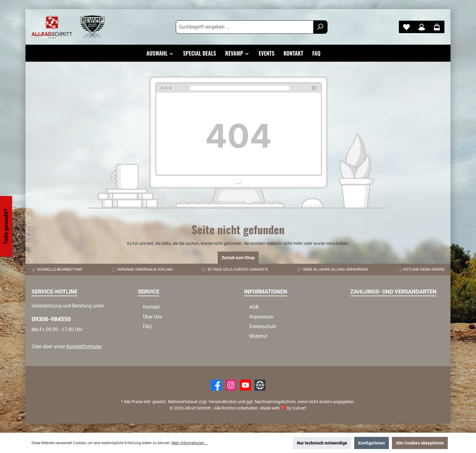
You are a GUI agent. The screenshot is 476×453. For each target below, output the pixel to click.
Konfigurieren (372, 443)
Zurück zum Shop (238, 258)
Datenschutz (263, 326)
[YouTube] (245, 385)
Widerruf (258, 336)
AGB (254, 307)
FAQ (147, 326)
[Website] (260, 385)
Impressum (261, 317)
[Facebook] (216, 385)
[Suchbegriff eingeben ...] (245, 27)
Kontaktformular (84, 347)
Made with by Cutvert (283, 408)
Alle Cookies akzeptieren (420, 443)
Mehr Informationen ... (190, 443)
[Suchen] (320, 27)
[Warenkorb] (437, 27)
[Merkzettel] (406, 27)
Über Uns (153, 317)
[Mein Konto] (422, 27)
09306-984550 (51, 319)
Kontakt (151, 307)
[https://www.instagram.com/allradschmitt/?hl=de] (231, 385)
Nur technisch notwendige (322, 443)
